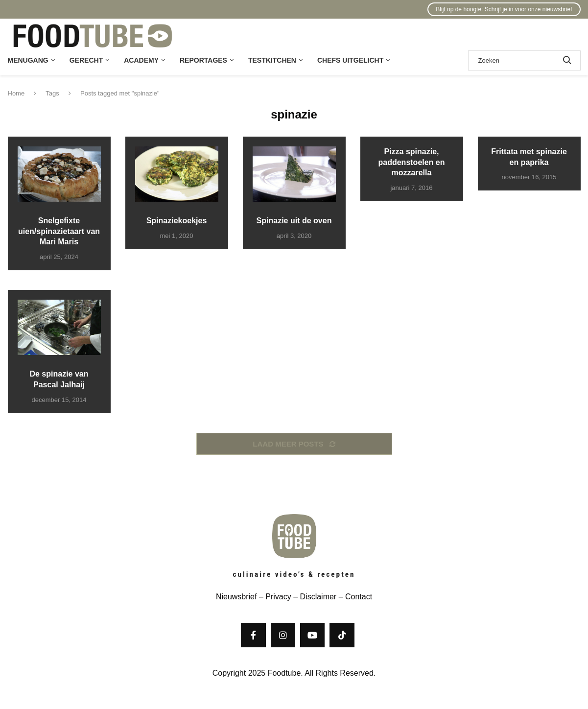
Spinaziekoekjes (177, 221)
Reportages (203, 60)
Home (16, 93)
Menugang (28, 60)
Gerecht (86, 60)
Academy (141, 60)
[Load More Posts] (294, 444)
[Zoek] (524, 60)
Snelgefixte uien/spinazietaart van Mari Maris (59, 231)
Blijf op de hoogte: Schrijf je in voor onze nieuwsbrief (504, 9)
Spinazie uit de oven (294, 221)
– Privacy (274, 597)
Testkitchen (272, 60)
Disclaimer (318, 597)
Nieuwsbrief (236, 597)
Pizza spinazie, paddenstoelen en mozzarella (411, 162)
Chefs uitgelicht (350, 60)
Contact (359, 597)
